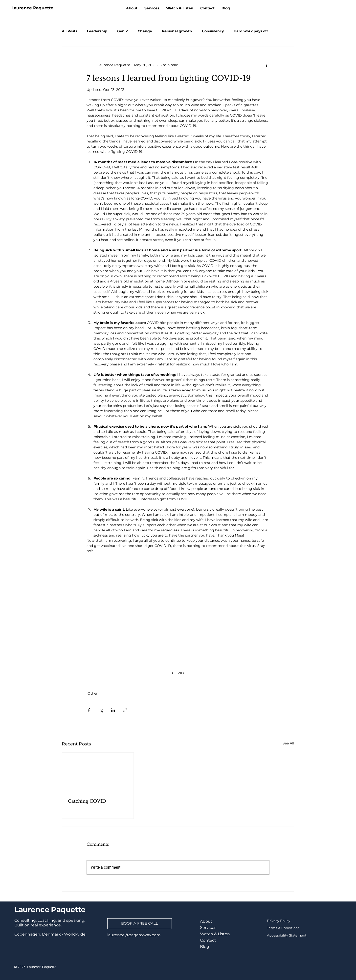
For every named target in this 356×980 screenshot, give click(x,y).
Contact (208, 940)
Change (145, 31)
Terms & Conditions (283, 928)
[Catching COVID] (98, 773)
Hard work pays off (251, 31)
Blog (205, 947)
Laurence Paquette (32, 8)
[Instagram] (334, 8)
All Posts (69, 31)
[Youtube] (342, 8)
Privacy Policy (279, 921)
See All (288, 743)
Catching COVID (87, 801)
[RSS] (351, 8)
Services (208, 928)
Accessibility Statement (287, 935)
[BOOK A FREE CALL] (140, 924)
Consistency (213, 31)
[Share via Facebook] (89, 710)
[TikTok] (325, 8)
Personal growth (177, 31)
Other (93, 693)
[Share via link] (125, 710)
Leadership (97, 31)
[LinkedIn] (316, 8)
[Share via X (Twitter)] (101, 710)
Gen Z (122, 31)
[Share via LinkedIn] (113, 710)
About (206, 921)
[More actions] (267, 65)
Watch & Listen (215, 934)
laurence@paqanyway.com (134, 935)
